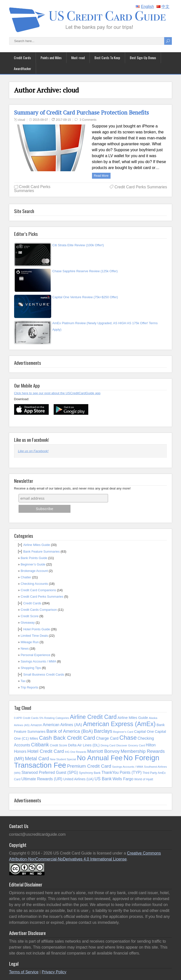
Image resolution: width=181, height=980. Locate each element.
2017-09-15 (63, 120)
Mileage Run (30, 642)
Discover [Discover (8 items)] (122, 745)
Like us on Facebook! (32, 440)
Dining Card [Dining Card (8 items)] (108, 745)
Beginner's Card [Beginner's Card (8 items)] (123, 732)
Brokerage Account (34, 571)
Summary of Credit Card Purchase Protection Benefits (81, 112)
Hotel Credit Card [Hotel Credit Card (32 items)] (46, 751)
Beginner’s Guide (33, 564)
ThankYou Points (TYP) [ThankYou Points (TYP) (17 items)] (121, 772)
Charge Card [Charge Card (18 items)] (107, 738)
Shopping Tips (31, 668)
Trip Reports (29, 687)
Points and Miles (51, 58)
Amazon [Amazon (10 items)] (36, 725)
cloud (22, 120)
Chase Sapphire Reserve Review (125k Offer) (85, 271)
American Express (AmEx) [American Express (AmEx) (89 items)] (119, 724)
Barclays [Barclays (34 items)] (103, 731)
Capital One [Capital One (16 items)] (144, 731)
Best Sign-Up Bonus (143, 58)
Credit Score (29, 616)
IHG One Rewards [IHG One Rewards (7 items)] (76, 752)
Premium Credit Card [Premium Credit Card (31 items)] (89, 766)
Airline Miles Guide (37, 545)
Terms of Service (24, 972)
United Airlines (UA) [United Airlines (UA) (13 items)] (79, 779)
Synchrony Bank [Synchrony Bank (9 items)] (90, 773)
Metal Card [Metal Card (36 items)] (37, 759)
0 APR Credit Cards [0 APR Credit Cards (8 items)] (26, 718)
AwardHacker (23, 68)
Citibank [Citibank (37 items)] (40, 745)
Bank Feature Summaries (41, 551)
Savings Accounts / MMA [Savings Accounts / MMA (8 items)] (127, 767)
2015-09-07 (40, 120)
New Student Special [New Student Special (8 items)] (63, 759)
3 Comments (88, 120)
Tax (23, 681)
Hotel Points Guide (37, 629)
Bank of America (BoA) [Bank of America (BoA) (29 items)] (70, 731)
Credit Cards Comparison (39, 610)
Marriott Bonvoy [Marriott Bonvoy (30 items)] (103, 751)
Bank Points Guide (34, 558)
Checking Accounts (34, 584)
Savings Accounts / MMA (38, 661)
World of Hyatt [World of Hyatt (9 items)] (144, 779)
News (25, 649)
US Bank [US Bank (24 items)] (103, 779)
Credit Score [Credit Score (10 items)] (58, 745)
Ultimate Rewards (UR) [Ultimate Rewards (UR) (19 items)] (42, 779)
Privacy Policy (54, 972)
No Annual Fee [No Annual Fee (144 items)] (100, 758)
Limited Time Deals (34, 636)
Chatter (26, 577)
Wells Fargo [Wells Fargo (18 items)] (123, 779)
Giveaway (28, 623)
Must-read (78, 58)
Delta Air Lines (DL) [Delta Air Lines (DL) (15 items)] (84, 745)
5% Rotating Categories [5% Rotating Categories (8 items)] (54, 718)
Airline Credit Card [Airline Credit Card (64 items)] (93, 717)
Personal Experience (35, 655)
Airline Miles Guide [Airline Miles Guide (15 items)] (133, 718)
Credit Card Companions (38, 590)
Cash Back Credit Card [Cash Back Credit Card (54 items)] (67, 738)
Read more (101, 176)
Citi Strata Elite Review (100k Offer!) (78, 245)
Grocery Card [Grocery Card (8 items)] (136, 745)
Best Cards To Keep (107, 58)
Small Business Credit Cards (44, 674)
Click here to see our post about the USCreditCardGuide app (57, 393)
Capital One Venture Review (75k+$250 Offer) (85, 297)
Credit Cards (22, 58)
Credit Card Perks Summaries (32, 189)
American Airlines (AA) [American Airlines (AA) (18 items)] (62, 725)
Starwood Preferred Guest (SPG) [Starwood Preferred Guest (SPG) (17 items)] (50, 772)
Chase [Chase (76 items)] (128, 738)
